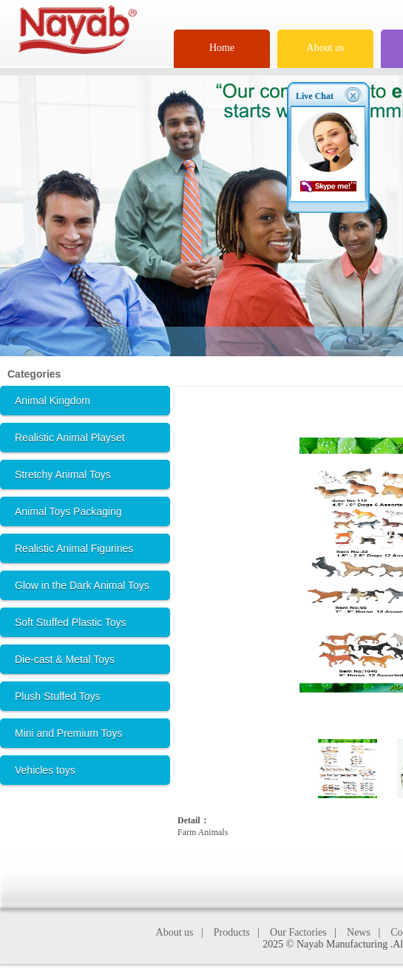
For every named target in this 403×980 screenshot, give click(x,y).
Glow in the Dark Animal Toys (82, 585)
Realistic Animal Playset (70, 438)
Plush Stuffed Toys (57, 696)
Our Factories (298, 932)
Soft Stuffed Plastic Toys (70, 622)
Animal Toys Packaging (68, 511)
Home (222, 48)
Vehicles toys (45, 770)
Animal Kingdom (53, 401)
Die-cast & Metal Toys (65, 659)
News (359, 932)
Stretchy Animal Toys (63, 474)
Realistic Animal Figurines (74, 548)
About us (326, 48)
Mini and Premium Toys (68, 733)
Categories (34, 374)
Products (232, 932)
